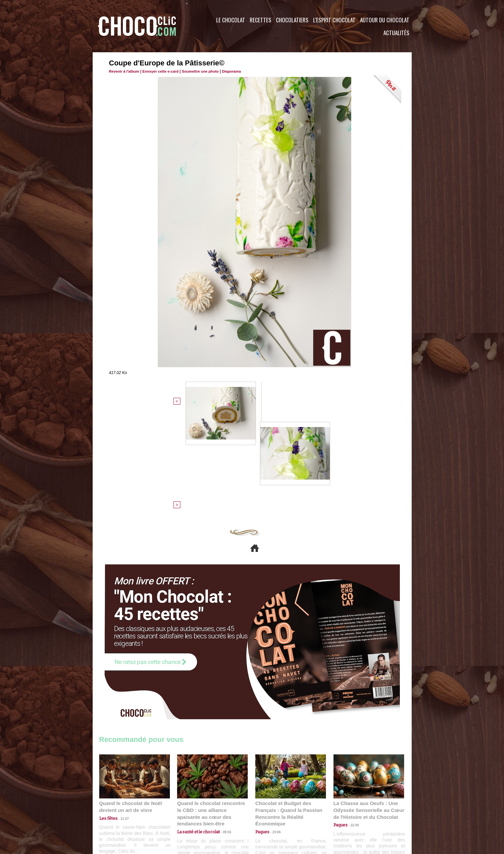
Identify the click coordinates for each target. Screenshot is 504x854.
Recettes (261, 20)
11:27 (121, 715)
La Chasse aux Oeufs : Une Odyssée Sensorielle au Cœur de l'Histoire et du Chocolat (366, 707)
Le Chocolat (231, 20)
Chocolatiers (292, 20)
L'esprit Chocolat (334, 20)
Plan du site (271, 814)
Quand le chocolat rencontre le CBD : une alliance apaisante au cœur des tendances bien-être (212, 707)
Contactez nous (119, 814)
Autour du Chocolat (385, 20)
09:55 (223, 721)
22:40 (353, 721)
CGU (187, 814)
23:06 (274, 728)
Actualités (396, 33)
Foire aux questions (353, 814)
